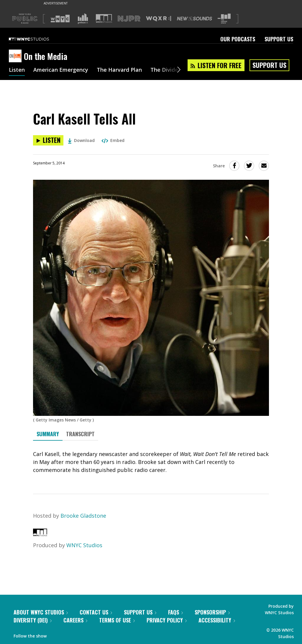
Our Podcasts (238, 39)
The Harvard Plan (119, 70)
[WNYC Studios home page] (36, 39)
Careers (75, 620)
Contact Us (96, 612)
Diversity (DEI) (33, 620)
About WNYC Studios (41, 612)
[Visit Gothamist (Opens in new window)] (83, 19)
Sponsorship (212, 612)
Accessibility (217, 620)
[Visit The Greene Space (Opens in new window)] (224, 19)
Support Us (279, 39)
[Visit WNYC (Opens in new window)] (60, 19)
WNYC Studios (84, 545)
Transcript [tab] (80, 434)
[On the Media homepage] (16, 56)
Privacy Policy (167, 620)
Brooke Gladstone (83, 516)
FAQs (175, 612)
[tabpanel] (151, 462)
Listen (17, 70)
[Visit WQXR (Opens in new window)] (159, 19)
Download (81, 140)
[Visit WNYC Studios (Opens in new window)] (104, 18)
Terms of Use (117, 620)
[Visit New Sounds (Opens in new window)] (195, 19)
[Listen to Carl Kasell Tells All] (48, 140)
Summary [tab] (48, 434)
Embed (113, 140)
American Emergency (61, 70)
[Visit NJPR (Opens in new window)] (129, 19)
